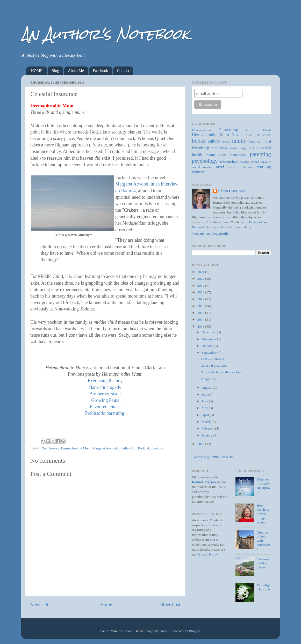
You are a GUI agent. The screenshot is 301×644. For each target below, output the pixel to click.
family (239, 141)
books (199, 141)
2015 (201, 313)
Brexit (267, 130)
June (205, 401)
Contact (123, 71)
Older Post (170, 605)
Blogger (194, 631)
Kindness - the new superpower (264, 486)
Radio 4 (144, 448)
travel (220, 167)
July (205, 394)
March (207, 422)
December (209, 332)
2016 (201, 306)
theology (157, 448)
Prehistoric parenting (105, 413)
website (223, 227)
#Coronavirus (202, 130)
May (205, 408)
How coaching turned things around (263, 514)
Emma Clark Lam (232, 191)
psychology (205, 161)
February (208, 428)
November (209, 339)
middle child (127, 448)
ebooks (226, 142)
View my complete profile (210, 234)
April (206, 415)
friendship (200, 148)
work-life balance (241, 167)
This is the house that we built (222, 372)
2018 (201, 292)
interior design (238, 148)
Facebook (101, 71)
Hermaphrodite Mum (76, 448)
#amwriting (228, 130)
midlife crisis (216, 155)
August (207, 387)
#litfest (251, 130)
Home (106, 605)
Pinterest (198, 227)
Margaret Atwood (105, 448)
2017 (201, 299)
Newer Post (41, 605)
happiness (219, 148)
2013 (201, 326)
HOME (37, 71)
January (207, 435)
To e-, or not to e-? (214, 358)
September (209, 353)
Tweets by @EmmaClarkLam (213, 457)
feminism (256, 141)
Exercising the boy (105, 381)
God (44, 448)
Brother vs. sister (105, 394)
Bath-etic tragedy (105, 387)
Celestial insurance (214, 365)
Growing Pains (105, 400)
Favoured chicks (105, 407)
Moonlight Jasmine (264, 587)
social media (202, 167)
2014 (201, 319)
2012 (201, 444)
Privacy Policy (207, 554)
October (208, 346)
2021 (201, 272)
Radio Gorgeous (204, 482)
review (245, 162)
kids (253, 147)
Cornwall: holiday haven (264, 563)
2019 (201, 286)
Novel (236, 135)
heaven (54, 448)
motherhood (238, 155)
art (257, 135)
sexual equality (261, 162)
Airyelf (165, 631)
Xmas (248, 135)
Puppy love (209, 379)
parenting (260, 154)
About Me (76, 71)
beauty (266, 135)
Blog (55, 71)
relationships (229, 162)
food (268, 141)
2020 (201, 279)
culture (214, 141)
